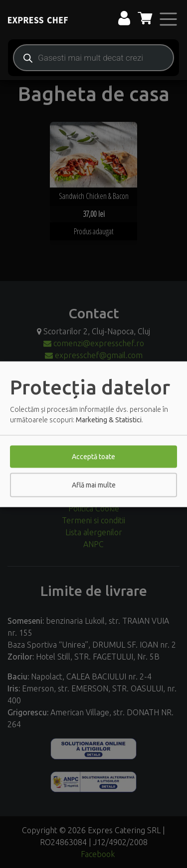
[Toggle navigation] (168, 19)
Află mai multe (94, 484)
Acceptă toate (93, 456)
